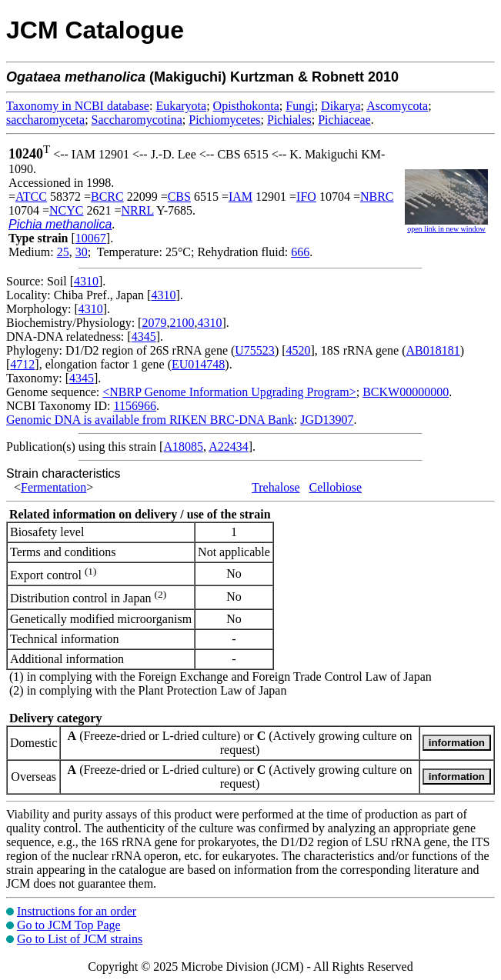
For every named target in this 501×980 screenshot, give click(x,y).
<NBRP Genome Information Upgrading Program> (229, 392)
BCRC (107, 197)
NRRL (138, 210)
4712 (22, 364)
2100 (182, 323)
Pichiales (289, 120)
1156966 (134, 406)
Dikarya (341, 106)
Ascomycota (397, 106)
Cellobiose (336, 487)
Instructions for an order (77, 911)
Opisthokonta (246, 106)
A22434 (229, 447)
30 (82, 252)
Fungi (300, 106)
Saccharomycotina (137, 120)
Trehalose (276, 487)
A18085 (183, 447)
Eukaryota (181, 106)
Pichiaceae (344, 120)
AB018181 (433, 350)
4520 (299, 350)
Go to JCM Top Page (69, 925)
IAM (240, 197)
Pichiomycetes (224, 120)
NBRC (377, 197)
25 (63, 252)
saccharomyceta (45, 120)
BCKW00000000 (406, 392)
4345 (144, 337)
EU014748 (198, 364)
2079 (154, 323)
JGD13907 (327, 420)
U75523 (255, 350)
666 (300, 252)
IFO (306, 197)
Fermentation (53, 487)
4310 (86, 281)
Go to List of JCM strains (80, 939)
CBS (179, 197)
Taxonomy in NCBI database (78, 106)
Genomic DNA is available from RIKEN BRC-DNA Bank (150, 420)
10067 (91, 238)
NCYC (66, 210)
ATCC (31, 197)
